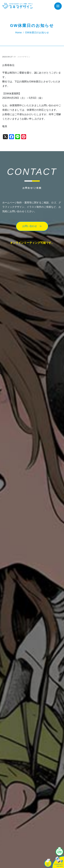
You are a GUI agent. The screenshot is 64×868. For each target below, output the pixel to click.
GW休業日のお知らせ (37, 33)
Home (18, 33)
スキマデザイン (22, 57)
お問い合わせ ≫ (32, 226)
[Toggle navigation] (58, 6)
